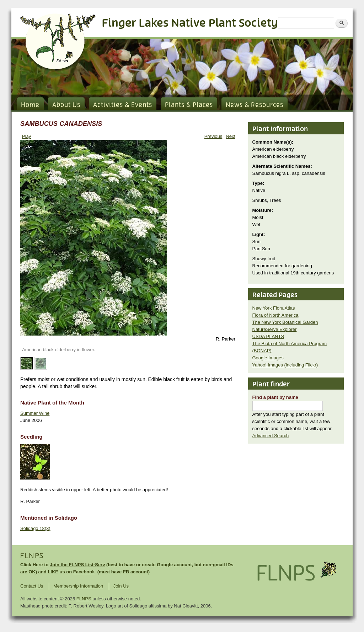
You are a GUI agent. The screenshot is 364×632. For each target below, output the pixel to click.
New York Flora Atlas (274, 308)
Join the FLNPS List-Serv (77, 565)
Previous (213, 136)
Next (231, 136)
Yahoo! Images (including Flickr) (285, 365)
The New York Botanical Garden (285, 322)
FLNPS (32, 556)
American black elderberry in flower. (59, 350)
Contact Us (32, 586)
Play (26, 136)
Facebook (84, 572)
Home (30, 105)
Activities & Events (123, 105)
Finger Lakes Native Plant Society (190, 23)
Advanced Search (271, 436)
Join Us (121, 586)
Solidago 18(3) (35, 528)
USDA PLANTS (268, 336)
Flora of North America (275, 315)
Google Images (268, 358)
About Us (66, 105)
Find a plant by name (275, 397)
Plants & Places (189, 105)
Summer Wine (35, 413)
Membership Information (78, 586)
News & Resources (255, 105)
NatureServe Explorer (275, 329)
